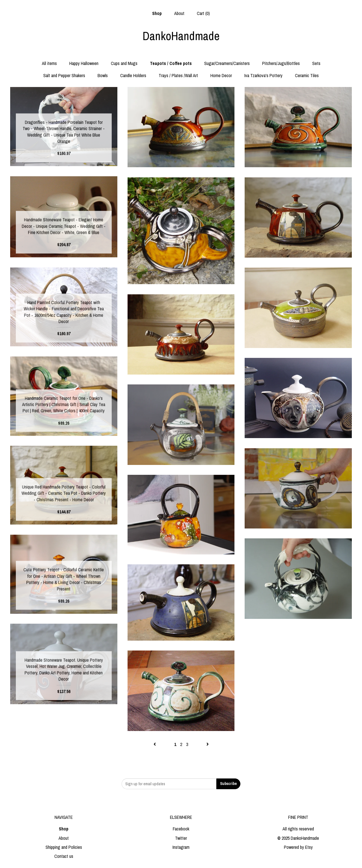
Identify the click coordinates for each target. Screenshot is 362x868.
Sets (316, 63)
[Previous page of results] (155, 744)
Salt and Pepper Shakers (64, 75)
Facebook (181, 829)
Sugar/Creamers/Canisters (227, 63)
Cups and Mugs (124, 63)
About (179, 13)
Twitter (181, 838)
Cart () (203, 13)
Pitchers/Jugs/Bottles (281, 63)
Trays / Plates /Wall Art (178, 75)
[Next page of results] (208, 744)
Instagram (181, 847)
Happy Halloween (84, 63)
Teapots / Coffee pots (171, 63)
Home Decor (221, 75)
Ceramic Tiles (307, 75)
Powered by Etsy (298, 847)
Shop (157, 13)
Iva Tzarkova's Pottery (263, 75)
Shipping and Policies (64, 847)
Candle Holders (133, 75)
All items (49, 63)
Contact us (64, 856)
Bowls (103, 75)
